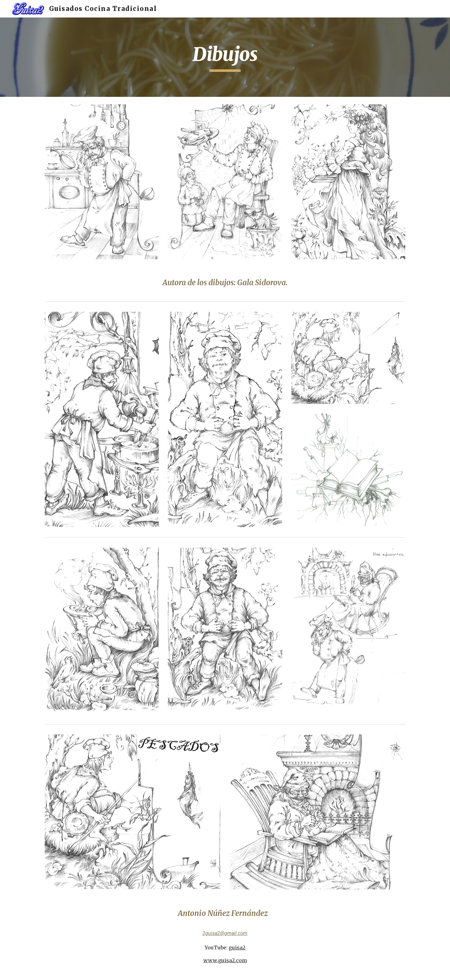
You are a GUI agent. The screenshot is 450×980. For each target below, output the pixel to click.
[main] (225, 57)
